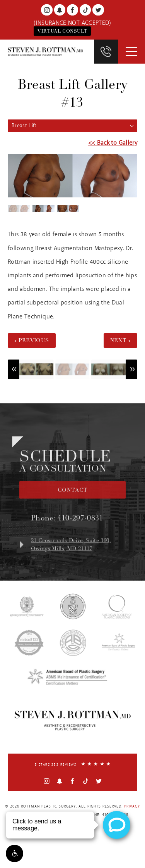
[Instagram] (47, 10)
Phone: (67, 524)
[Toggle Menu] (131, 52)
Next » (120, 340)
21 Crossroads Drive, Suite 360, (78, 551)
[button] (14, 853)
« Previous (32, 340)
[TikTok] (85, 10)
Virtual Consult (62, 31)
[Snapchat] (60, 10)
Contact (73, 496)
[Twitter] (98, 10)
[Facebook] (72, 10)
